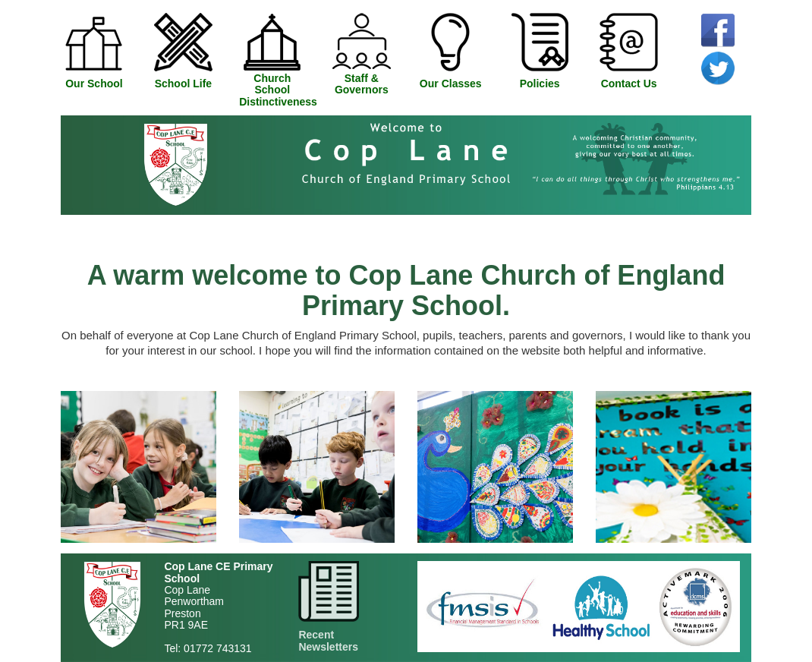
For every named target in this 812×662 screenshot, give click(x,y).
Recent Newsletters (328, 640)
